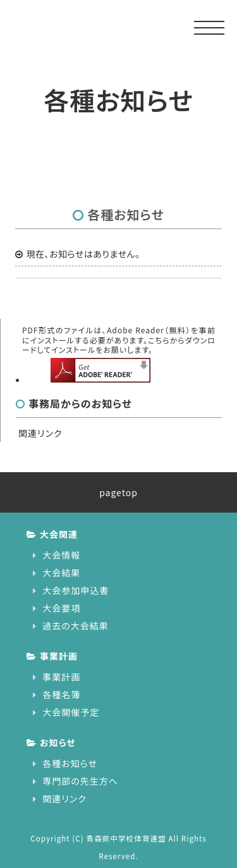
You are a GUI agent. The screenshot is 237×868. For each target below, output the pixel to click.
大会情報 (61, 555)
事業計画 (61, 677)
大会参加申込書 (76, 590)
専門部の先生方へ (80, 781)
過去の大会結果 (76, 626)
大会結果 (61, 573)
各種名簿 (61, 694)
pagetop (118, 492)
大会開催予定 (71, 712)
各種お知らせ (70, 763)
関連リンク (40, 433)
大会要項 (61, 608)
